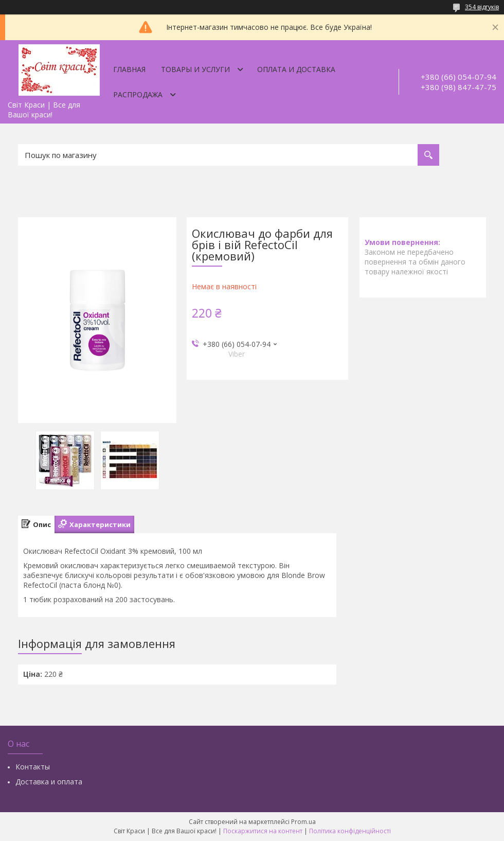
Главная (129, 69)
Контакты (33, 767)
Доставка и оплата (49, 782)
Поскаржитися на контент (263, 831)
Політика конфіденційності (350, 831)
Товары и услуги (195, 69)
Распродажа (138, 94)
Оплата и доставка (296, 69)
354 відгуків (482, 7)
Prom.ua (303, 822)
